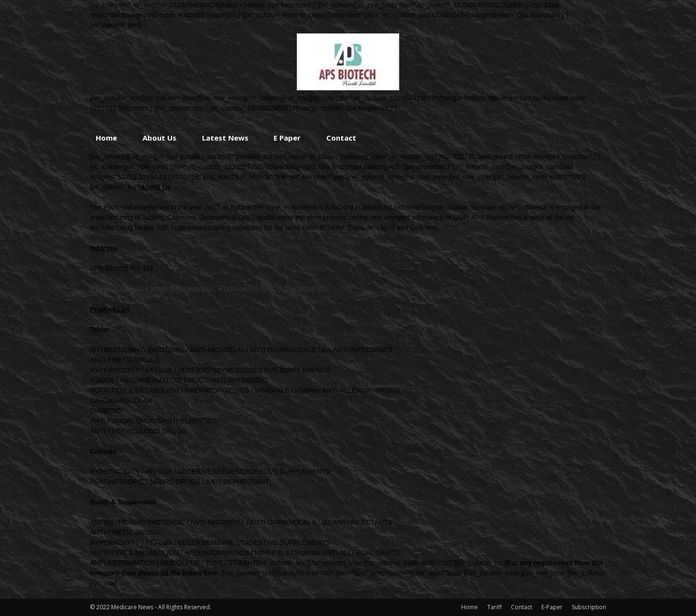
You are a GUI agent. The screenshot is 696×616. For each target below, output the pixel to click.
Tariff (494, 607)
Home (106, 138)
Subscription (589, 607)
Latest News (225, 138)
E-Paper (552, 607)
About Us (159, 138)
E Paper (287, 138)
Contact (341, 138)
